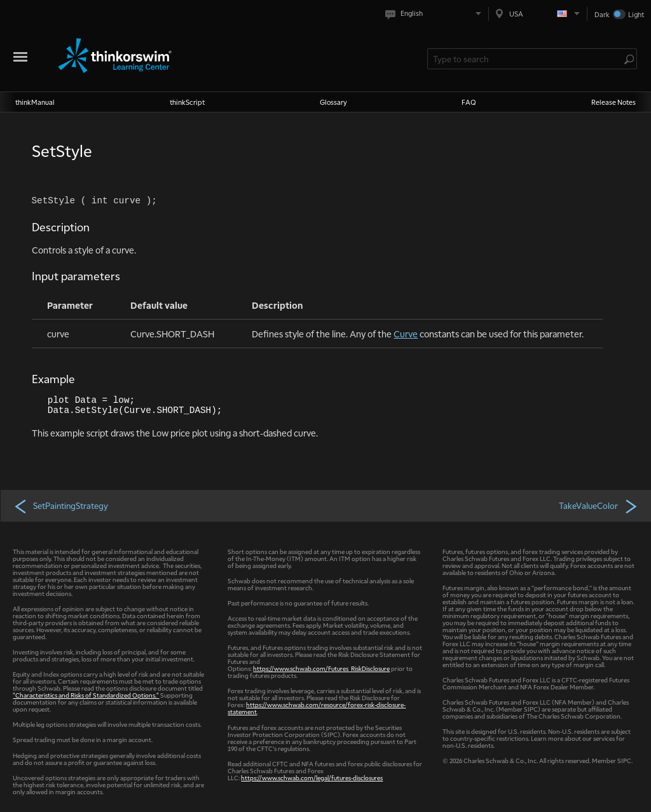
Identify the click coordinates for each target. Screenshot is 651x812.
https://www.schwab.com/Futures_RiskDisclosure (321, 668)
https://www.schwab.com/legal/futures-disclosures (312, 777)
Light (636, 14)
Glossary (333, 102)
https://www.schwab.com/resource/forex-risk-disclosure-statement (317, 708)
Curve (406, 334)
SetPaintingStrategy (61, 506)
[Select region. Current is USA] (538, 14)
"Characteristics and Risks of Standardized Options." (86, 695)
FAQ (469, 102)
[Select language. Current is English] (436, 14)
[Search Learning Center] (526, 59)
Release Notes (613, 102)
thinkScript (187, 102)
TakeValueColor (599, 506)
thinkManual (35, 102)
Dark (602, 14)
